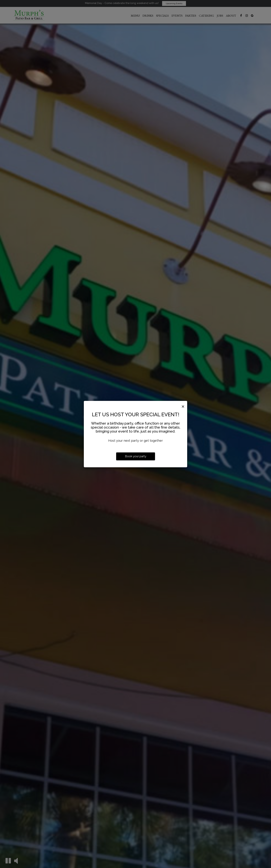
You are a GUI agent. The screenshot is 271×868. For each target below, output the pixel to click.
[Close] (183, 406)
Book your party (136, 456)
